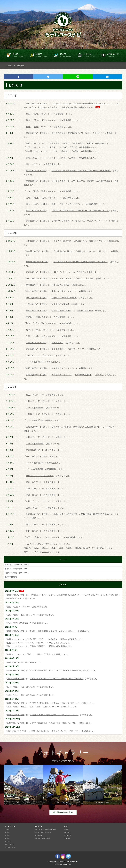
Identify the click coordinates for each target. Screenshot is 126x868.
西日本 (44, 55)
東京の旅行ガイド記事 (36, 272)
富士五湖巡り (57, 343)
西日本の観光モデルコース (17, 569)
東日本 (20, 55)
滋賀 (36, 204)
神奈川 (29, 151)
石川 (28, 198)
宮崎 (44, 120)
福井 (28, 164)
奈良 (28, 395)
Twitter (66, 829)
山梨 (28, 147)
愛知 (36, 127)
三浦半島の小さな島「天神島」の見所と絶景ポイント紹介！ (80, 262)
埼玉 (28, 537)
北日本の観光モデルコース (17, 573)
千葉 (28, 336)
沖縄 (36, 336)
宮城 (38, 317)
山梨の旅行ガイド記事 (36, 241)
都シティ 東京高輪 (85, 278)
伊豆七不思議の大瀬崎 (61, 311)
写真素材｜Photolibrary (42, 838)
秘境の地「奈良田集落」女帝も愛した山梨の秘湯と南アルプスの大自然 (83, 427)
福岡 (44, 198)
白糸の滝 (99, 375)
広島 (36, 323)
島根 (54, 204)
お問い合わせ (115, 55)
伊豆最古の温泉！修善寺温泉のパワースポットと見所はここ (78, 133)
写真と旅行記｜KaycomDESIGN (45, 829)
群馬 (28, 525)
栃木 (38, 537)
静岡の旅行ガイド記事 (36, 103)
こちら (45, 552)
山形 (28, 508)
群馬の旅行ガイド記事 (36, 181)
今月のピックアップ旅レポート (40, 355)
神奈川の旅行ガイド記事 (37, 251)
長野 (28, 531)
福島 (69, 548)
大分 (69, 204)
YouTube (67, 838)
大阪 (54, 548)
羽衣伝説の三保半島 (60, 285)
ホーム (9, 65)
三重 (61, 204)
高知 (36, 114)
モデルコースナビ (60, 861)
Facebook (67, 832)
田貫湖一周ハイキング (61, 375)
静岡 (28, 143)
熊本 (36, 120)
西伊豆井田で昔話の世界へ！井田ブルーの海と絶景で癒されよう (80, 211)
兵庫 (28, 330)
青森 (38, 330)
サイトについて (10, 847)
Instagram (67, 835)
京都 (61, 548)
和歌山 (45, 204)
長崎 (28, 120)
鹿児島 (29, 317)
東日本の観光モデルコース (17, 564)
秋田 (28, 127)
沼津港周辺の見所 (83, 375)
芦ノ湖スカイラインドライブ (64, 368)
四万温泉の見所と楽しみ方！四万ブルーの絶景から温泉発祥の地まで (82, 181)
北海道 (78, 548)
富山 (28, 204)
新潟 (28, 323)
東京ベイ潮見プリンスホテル (64, 291)
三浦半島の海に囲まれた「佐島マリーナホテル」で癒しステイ (81, 251)
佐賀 (28, 495)
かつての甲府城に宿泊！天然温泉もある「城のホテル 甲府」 (78, 241)
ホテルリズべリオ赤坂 (61, 278)
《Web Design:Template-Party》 (63, 864)
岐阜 (44, 336)
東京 (36, 548)
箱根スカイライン (77, 349)
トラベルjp (38, 835)
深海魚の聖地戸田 (85, 311)
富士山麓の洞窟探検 (60, 304)
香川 (44, 323)
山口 (28, 191)
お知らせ (91, 55)
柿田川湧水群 (57, 349)
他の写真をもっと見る (63, 812)
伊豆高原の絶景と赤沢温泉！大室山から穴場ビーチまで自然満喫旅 (81, 171)
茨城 (48, 537)
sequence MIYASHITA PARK (64, 298)
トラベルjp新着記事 (35, 362)
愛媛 (36, 191)
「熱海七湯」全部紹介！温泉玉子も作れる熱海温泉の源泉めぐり (80, 103)
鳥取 (44, 191)
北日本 (67, 55)
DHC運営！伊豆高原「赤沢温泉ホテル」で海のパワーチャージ (79, 221)
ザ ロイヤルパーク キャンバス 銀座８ (68, 272)
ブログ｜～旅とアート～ (43, 832)
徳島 (28, 114)
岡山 (36, 198)
